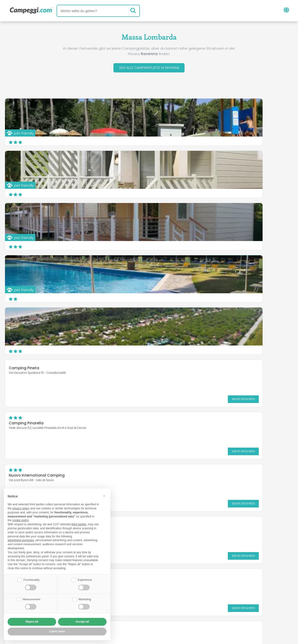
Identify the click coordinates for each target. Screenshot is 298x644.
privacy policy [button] (21, 508)
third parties (79, 524)
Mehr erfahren (273, 244)
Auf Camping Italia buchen (195, 605)
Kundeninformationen (167, 613)
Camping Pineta (173, 213)
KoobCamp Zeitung (164, 585)
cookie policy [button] (20, 520)
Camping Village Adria (179, 320)
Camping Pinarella (26, 268)
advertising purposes (21, 540)
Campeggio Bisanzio (28, 372)
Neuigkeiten (126, 585)
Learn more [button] (57, 631)
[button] (104, 495)
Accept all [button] (82, 622)
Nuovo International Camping (186, 268)
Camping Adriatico (176, 372)
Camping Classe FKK (28, 317)
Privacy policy (123, 613)
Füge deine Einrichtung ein (134, 605)
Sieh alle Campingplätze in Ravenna (149, 69)
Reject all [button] (32, 622)
